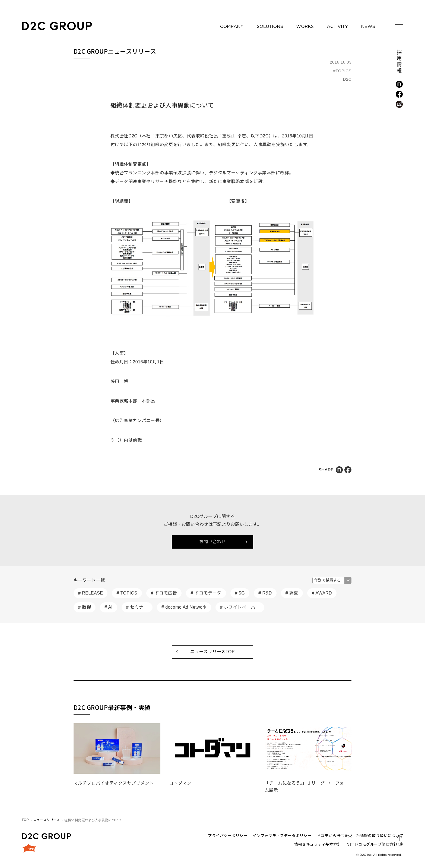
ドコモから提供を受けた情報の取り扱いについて (360, 836)
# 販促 (85, 607)
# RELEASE (91, 593)
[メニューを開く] (399, 26)
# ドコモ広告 (164, 593)
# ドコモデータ (206, 593)
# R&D (265, 593)
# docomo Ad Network (184, 607)
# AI (109, 607)
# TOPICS (127, 593)
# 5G (240, 593)
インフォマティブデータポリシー (282, 836)
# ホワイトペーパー (240, 607)
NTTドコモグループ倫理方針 (372, 844)
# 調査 (292, 593)
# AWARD (322, 593)
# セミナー (137, 607)
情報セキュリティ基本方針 (318, 844)
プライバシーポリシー (228, 836)
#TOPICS (342, 71)
